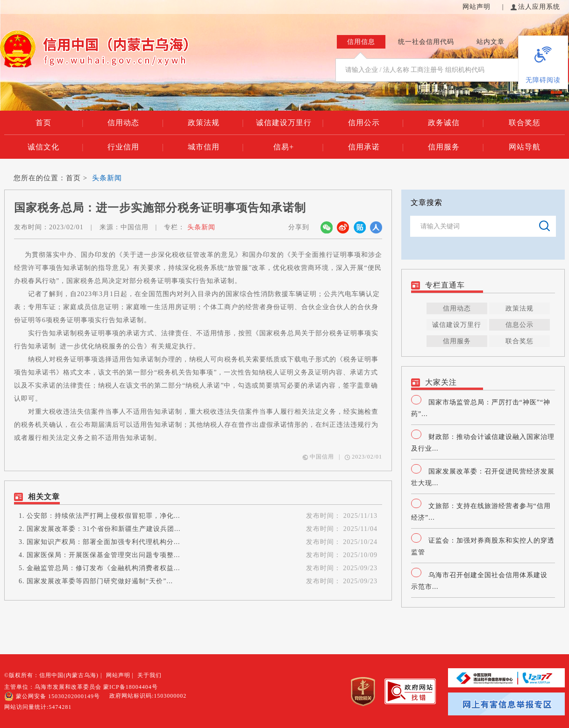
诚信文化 (56, 147)
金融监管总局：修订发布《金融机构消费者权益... (103, 568)
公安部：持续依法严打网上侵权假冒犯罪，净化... (103, 516)
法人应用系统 (535, 7)
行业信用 (135, 147)
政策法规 (216, 123)
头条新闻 (107, 178)
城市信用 (216, 147)
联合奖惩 (525, 123)
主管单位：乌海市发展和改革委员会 (53, 687)
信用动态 (135, 123)
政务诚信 (456, 123)
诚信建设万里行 (290, 123)
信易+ (299, 147)
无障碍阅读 (543, 80)
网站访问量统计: (38, 707)
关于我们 (149, 675)
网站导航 (525, 147)
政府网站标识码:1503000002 (148, 696)
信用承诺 (376, 147)
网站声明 (478, 7)
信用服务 (456, 147)
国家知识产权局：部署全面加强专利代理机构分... (103, 542)
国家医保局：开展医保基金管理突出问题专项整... (103, 555)
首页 (60, 123)
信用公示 (376, 123)
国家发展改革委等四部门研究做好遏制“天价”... (100, 581)
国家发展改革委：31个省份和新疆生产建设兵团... (104, 529)
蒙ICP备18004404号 (131, 687)
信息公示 (519, 325)
